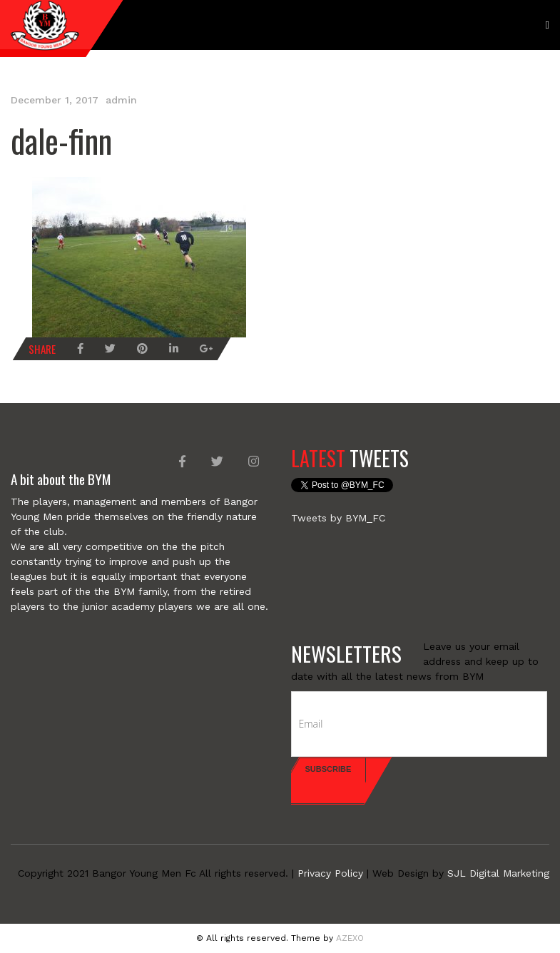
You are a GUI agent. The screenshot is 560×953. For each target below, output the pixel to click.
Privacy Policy (330, 873)
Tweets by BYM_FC (338, 518)
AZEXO (350, 938)
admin (121, 100)
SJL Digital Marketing (498, 873)
